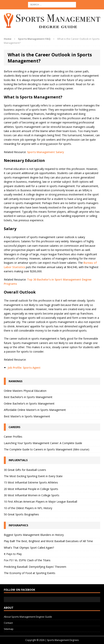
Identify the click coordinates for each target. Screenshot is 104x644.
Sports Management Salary (46, 152)
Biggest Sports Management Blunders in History (34, 535)
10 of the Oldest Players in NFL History (28, 508)
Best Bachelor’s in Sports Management (28, 397)
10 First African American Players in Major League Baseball (40, 502)
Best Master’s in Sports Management (27, 416)
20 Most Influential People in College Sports (31, 489)
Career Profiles (13, 437)
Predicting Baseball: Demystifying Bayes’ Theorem (35, 567)
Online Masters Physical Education (25, 391)
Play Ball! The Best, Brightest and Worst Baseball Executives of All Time (48, 541)
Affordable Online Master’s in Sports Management (35, 410)
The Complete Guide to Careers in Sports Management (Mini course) (47, 449)
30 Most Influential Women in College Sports (32, 495)
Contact (8, 623)
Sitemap (9, 629)
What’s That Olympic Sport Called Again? (29, 548)
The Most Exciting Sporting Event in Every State (33, 476)
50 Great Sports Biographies (21, 514)
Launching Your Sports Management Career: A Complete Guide (43, 443)
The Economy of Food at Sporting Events (30, 573)
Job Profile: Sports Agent (24, 368)
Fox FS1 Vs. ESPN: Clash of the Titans (27, 560)
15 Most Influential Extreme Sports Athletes (31, 482)
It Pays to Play (13, 554)
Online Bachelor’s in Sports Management (29, 404)
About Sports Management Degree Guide (28, 617)
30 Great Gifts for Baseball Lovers (25, 470)
